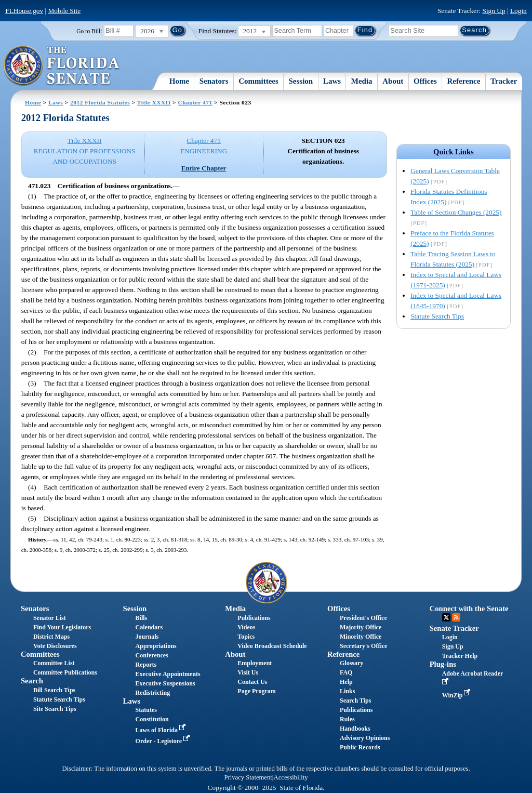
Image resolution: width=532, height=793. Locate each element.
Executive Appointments (168, 674)
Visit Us (248, 672)
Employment (255, 663)
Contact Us (252, 682)
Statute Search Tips (437, 316)
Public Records (360, 747)
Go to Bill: (89, 31)
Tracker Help (460, 656)
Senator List (50, 618)
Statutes (146, 710)
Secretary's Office (363, 646)
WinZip (457, 695)
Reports (146, 665)
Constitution (152, 719)
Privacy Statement (248, 777)
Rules (347, 719)
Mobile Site (65, 11)
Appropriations (156, 646)
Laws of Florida (162, 730)
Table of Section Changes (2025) (456, 212)
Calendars (149, 627)
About (393, 81)
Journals (147, 637)
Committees (258, 81)
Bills (142, 618)
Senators (214, 81)
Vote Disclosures (55, 646)
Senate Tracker (454, 628)
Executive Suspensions (165, 683)
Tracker (504, 81)
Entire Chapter (204, 168)
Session (301, 81)
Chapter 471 (195, 102)
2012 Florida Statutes (100, 102)
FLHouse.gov (24, 11)
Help (346, 682)
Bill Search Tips (54, 690)
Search (32, 681)
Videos (246, 627)
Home (179, 81)
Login (518, 11)
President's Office (363, 618)
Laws (332, 81)
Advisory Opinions (365, 738)
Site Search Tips (55, 709)
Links (347, 691)
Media (362, 81)
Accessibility (291, 777)
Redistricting (153, 693)
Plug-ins (443, 664)
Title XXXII (154, 102)
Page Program (256, 691)
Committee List (54, 663)
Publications (254, 618)
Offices (425, 81)
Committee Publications (65, 672)
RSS (456, 617)
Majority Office (361, 627)
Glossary (351, 663)
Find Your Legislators (62, 627)
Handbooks (355, 729)
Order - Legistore (164, 741)
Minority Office (361, 637)
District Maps (51, 637)
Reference (464, 81)
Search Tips (355, 701)
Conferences (152, 655)
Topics (246, 637)
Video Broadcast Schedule (272, 646)
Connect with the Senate (469, 609)
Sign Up (494, 11)
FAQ (346, 672)
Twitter (446, 617)
